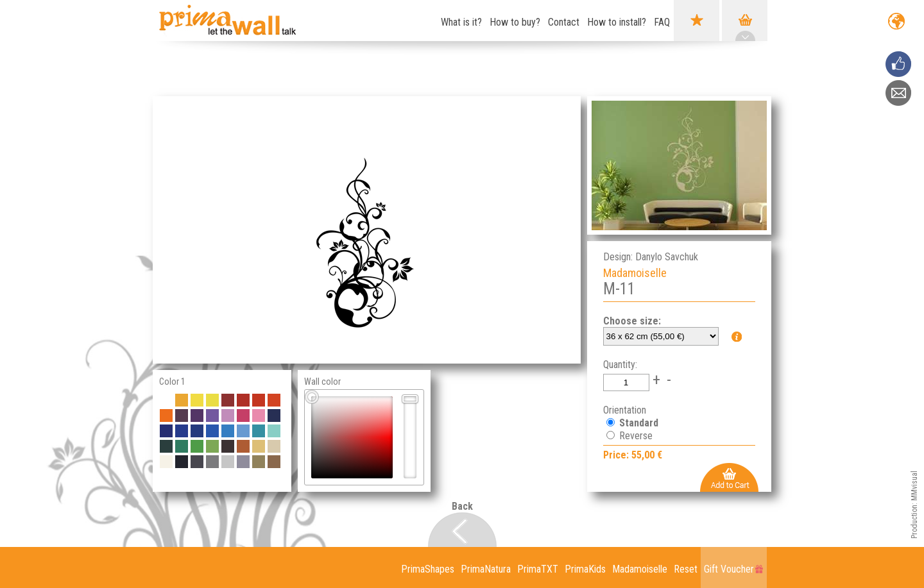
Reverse (635, 436)
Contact (564, 22)
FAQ (662, 22)
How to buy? (515, 22)
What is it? (461, 22)
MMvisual (914, 486)
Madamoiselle (640, 569)
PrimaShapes (428, 569)
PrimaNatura (486, 569)
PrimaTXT (538, 569)
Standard (637, 423)
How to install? (617, 22)
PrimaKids (585, 569)
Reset (686, 569)
